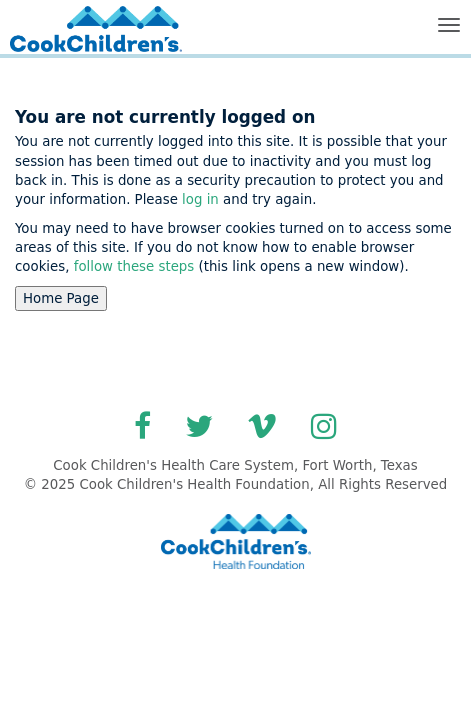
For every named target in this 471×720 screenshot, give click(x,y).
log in (200, 199)
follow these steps (133, 266)
